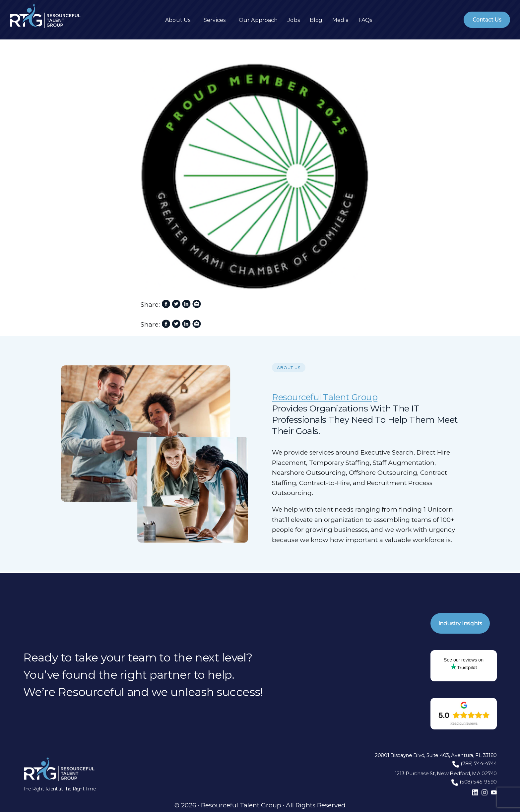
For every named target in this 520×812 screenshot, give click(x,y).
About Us (178, 20)
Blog (316, 20)
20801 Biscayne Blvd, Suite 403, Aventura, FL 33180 (436, 755)
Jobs (293, 20)
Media (340, 20)
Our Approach (258, 20)
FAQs (365, 20)
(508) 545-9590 (478, 782)
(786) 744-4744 (479, 763)
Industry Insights (461, 623)
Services (215, 20)
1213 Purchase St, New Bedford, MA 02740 (446, 773)
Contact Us (487, 20)
